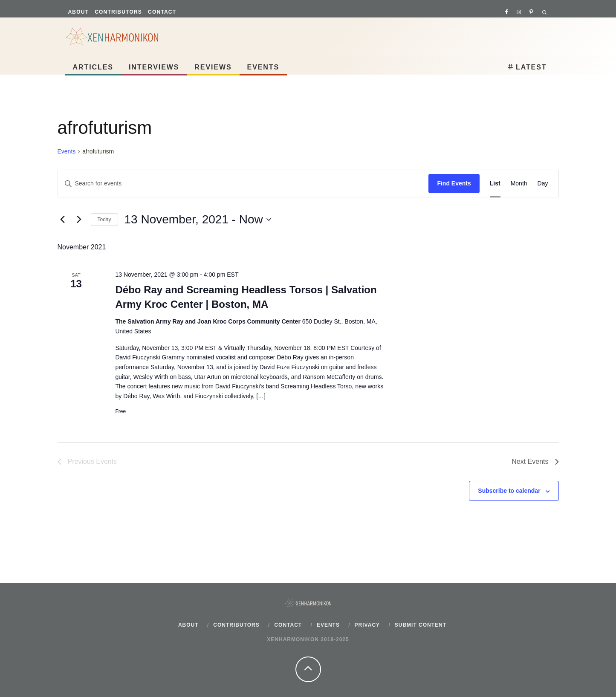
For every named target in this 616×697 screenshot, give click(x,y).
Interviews (154, 67)
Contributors (118, 12)
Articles (93, 67)
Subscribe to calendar (509, 491)
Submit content (421, 625)
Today (104, 220)
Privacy (367, 625)
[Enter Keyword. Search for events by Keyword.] (243, 184)
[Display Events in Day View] (543, 184)
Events (263, 67)
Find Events (454, 183)
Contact (162, 12)
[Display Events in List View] (495, 184)
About (79, 12)
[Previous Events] (63, 220)
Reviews (213, 67)
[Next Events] (79, 220)
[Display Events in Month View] (519, 184)
